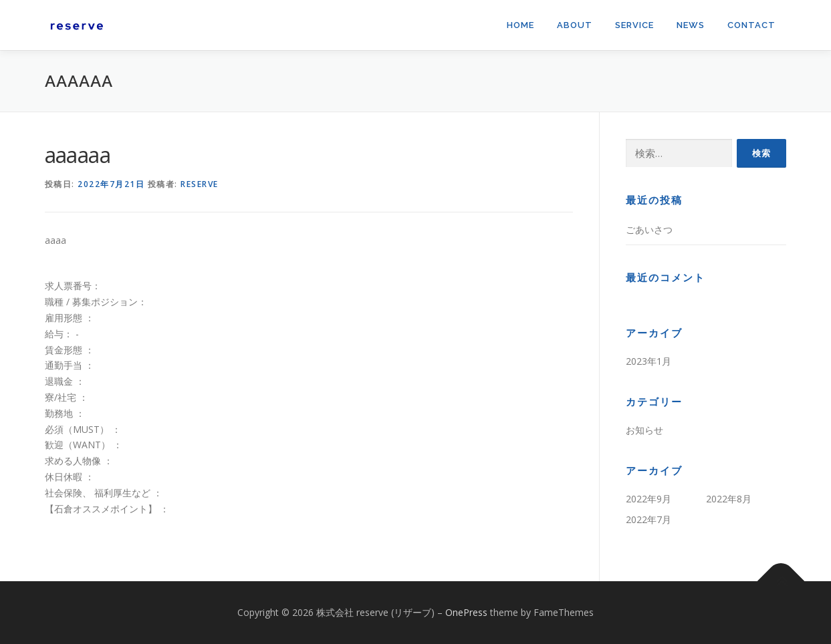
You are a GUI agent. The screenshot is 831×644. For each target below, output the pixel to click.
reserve (200, 184)
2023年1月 (648, 361)
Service (634, 25)
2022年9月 (648, 499)
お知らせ (644, 430)
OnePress (466, 612)
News (691, 25)
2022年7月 (648, 519)
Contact (751, 25)
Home (520, 25)
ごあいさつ (649, 229)
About (575, 25)
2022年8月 (729, 499)
